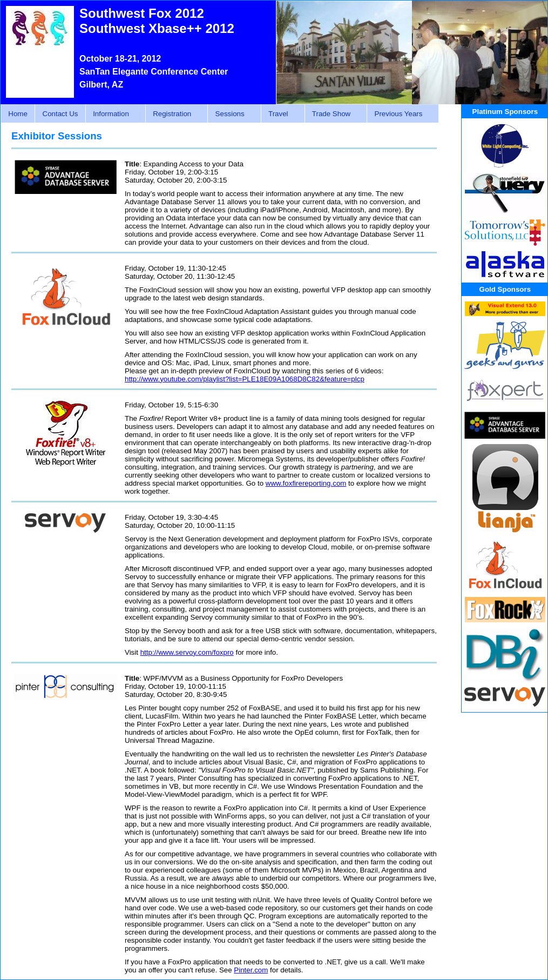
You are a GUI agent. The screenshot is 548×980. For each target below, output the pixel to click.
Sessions (231, 114)
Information (113, 114)
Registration (174, 114)
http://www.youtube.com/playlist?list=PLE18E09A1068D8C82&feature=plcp (245, 379)
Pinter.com (251, 970)
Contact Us (60, 114)
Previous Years (400, 114)
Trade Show (333, 114)
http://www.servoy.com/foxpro (187, 652)
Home (18, 114)
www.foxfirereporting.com (306, 483)
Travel (280, 114)
